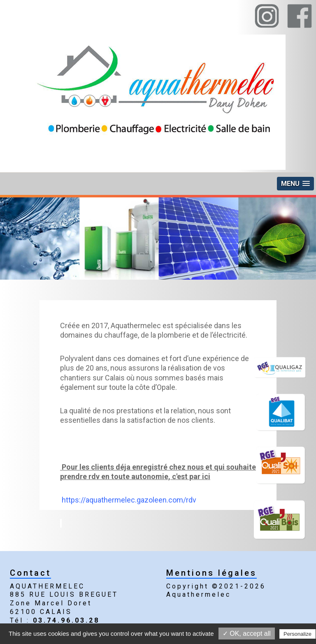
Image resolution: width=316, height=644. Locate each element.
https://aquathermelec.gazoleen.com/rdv (129, 500)
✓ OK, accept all (247, 634)
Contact (30, 573)
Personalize (297, 634)
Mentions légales (211, 573)
